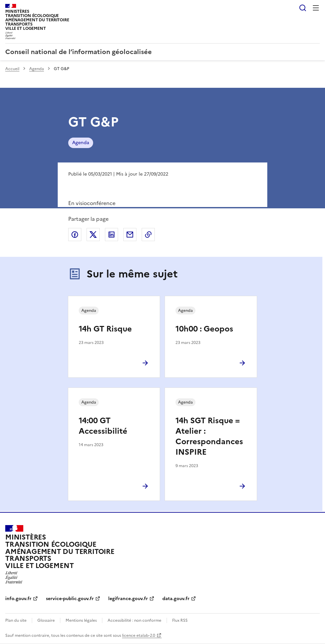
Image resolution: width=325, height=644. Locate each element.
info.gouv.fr (18, 599)
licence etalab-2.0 (139, 635)
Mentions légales (81, 620)
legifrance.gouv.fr (128, 599)
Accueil (12, 69)
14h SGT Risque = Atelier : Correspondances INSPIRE (209, 436)
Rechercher (303, 8)
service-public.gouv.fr (70, 599)
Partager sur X (93, 235)
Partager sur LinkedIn (112, 235)
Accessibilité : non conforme (134, 620)
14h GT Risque (105, 329)
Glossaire (46, 620)
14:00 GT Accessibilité (103, 426)
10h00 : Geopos (204, 329)
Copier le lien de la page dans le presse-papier (148, 235)
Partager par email (130, 235)
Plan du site (16, 620)
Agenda (37, 69)
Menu (316, 8)
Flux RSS (180, 620)
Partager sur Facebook (75, 235)
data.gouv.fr (176, 599)
